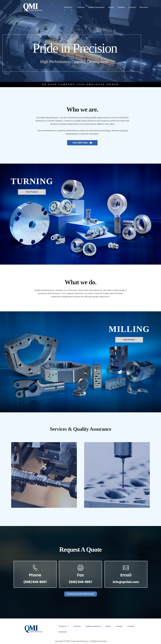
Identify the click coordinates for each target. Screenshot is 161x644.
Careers (121, 7)
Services (81, 7)
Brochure (144, 7)
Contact (132, 7)
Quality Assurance (96, 7)
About (111, 7)
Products (69, 7)
